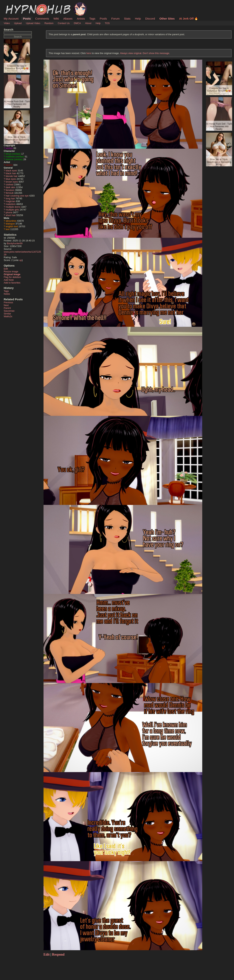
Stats (127, 19)
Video (7, 23)
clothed (10, 185)
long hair (10, 198)
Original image (12, 274)
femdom (10, 190)
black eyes (11, 171)
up (21, 260)
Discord (150, 19)
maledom (11, 204)
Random (49, 23)
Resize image (11, 271)
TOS (107, 23)
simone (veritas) (14, 159)
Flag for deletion (12, 277)
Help (138, 19)
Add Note (9, 280)
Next (6, 305)
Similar (7, 314)
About (88, 23)
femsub (10, 193)
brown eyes (12, 182)
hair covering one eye (17, 196)
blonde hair (12, 176)
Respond (58, 954)
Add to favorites (12, 283)
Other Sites (167, 19)
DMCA (77, 23)
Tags (92, 19)
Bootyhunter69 (15, 243)
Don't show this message (156, 53)
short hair (11, 215)
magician (11, 201)
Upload (18, 23)
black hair (11, 173)
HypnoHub (14, 4)
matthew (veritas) (15, 157)
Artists (81, 19)
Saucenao (9, 311)
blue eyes (11, 179)
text (8, 229)
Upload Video (33, 23)
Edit (6, 269)
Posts (27, 19)
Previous (8, 302)
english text (12, 226)
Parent (7, 308)
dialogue (10, 224)
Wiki (56, 19)
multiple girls (12, 210)
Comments (42, 19)
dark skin (11, 187)
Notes (7, 294)
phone (9, 212)
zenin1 (9, 165)
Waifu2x (8, 316)
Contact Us (64, 23)
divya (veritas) (13, 154)
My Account (11, 19)
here (89, 53)
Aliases (68, 19)
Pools (103, 19)
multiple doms (13, 207)
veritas (9, 148)
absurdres (11, 221)
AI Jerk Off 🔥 (189, 19)
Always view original (131, 53)
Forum (115, 19)
